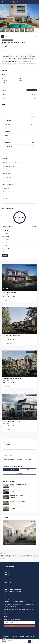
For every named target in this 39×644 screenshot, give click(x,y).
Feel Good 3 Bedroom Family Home (18, 490)
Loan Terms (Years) (7, 249)
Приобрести (7, 574)
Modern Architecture (9, 170)
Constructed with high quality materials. (13, 163)
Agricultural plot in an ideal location (17, 501)
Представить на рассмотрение (19, 626)
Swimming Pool (7, 188)
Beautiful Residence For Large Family (12, 379)
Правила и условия (9, 594)
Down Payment (5, 237)
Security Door (7, 181)
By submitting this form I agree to (13, 467)
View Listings (7, 445)
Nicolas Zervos (7, 300)
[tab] (3, 36)
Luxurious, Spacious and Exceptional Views (19, 507)
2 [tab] (21, 547)
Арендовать (7, 572)
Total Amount (5, 231)
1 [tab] (19, 547)
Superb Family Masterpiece (9, 292)
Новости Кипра (8, 583)
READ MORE (6, 614)
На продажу (5, 40)
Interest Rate (5, 243)
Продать (7, 570)
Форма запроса (8, 587)
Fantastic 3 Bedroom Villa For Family (12, 422)
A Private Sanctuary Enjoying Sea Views (18, 484)
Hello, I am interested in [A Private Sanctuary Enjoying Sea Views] (19, 461)
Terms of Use (20, 467)
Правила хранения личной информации (13, 589)
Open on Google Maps (32, 90)
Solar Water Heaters (8, 185)
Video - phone (7, 192)
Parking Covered (8, 174)
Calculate (5, 255)
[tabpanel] (19, 532)
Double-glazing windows (9, 166)
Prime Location (7, 177)
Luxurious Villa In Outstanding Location (12, 336)
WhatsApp (20, 473)
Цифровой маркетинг (9, 579)
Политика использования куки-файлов (13, 592)
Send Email (11, 470)
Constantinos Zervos (8, 343)
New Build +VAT (10, 40)
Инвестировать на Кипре (10, 577)
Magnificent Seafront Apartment (17, 496)
